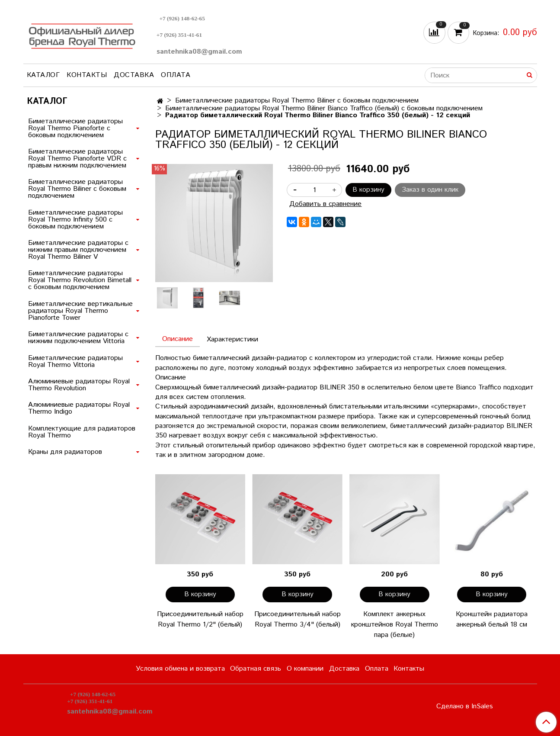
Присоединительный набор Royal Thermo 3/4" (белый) (298, 619)
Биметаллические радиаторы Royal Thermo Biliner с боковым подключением (297, 101)
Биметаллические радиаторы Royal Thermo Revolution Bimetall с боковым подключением (80, 280)
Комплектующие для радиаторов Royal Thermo (82, 432)
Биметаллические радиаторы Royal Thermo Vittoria (75, 362)
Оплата (176, 75)
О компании (305, 669)
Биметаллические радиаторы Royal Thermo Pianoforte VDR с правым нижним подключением (77, 159)
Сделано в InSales (465, 707)
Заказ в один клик (430, 190)
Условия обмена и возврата (180, 669)
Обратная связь (256, 669)
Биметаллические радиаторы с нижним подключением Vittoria (78, 338)
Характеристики (232, 339)
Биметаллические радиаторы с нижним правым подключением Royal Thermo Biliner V (78, 250)
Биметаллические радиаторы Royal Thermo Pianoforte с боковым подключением (75, 128)
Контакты (87, 75)
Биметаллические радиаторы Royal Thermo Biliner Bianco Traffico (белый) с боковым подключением (324, 108)
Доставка (134, 75)
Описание (178, 339)
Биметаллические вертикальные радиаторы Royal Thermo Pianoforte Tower (80, 311)
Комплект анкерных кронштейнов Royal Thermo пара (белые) (395, 625)
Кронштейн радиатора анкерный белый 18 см (492, 619)
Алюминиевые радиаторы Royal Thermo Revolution (79, 385)
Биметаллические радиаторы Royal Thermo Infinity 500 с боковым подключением (75, 220)
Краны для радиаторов (65, 452)
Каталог (43, 75)
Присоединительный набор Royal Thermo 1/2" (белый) (200, 619)
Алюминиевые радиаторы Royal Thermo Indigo (79, 408)
